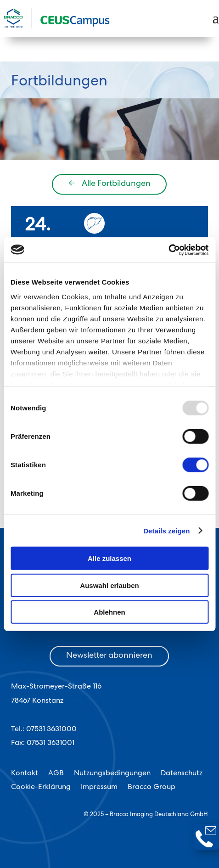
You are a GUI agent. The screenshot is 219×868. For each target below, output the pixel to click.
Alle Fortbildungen (109, 184)
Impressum (99, 788)
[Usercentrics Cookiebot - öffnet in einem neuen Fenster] (168, 250)
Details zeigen (166, 530)
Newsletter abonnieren (109, 656)
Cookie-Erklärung (41, 788)
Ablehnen (109, 612)
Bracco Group (152, 788)
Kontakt (25, 774)
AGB (56, 774)
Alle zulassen (109, 558)
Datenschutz (182, 774)
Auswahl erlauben (109, 585)
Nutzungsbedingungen (112, 774)
